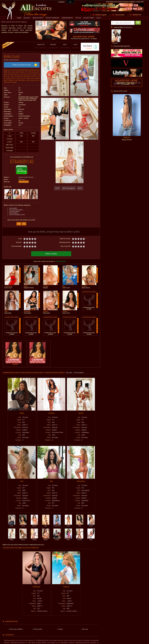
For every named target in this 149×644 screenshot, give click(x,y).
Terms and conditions (16, 629)
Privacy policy (38, 629)
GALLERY (27, 18)
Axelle (91, 525)
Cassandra (57, 525)
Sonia (68, 525)
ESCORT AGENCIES (52, 18)
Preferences (128, 27)
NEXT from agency (69, 188)
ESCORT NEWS (89, 18)
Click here (22, 179)
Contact (60, 629)
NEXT (65, 46)
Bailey (12, 539)
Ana (46, 525)
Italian (20, 111)
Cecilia (57, 539)
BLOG (98, 18)
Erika (12, 525)
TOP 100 (78, 18)
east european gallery (16, 210)
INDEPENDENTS (67, 18)
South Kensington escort (17, 215)
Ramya (34, 525)
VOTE (75, 46)
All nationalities (79, 373)
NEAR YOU (41, 46)
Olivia (68, 539)
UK (70, 2)
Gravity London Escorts (11, 60)
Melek (46, 539)
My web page (24, 182)
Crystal (80, 539)
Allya (91, 539)
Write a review (51, 254)
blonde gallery (14, 213)
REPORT (53, 46)
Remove (115, 43)
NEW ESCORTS (38, 18)
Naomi (23, 539)
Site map (85, 629)
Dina (80, 525)
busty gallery (13, 208)
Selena (34, 539)
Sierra (23, 525)
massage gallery (14, 211)
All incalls (69, 373)
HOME (19, 18)
